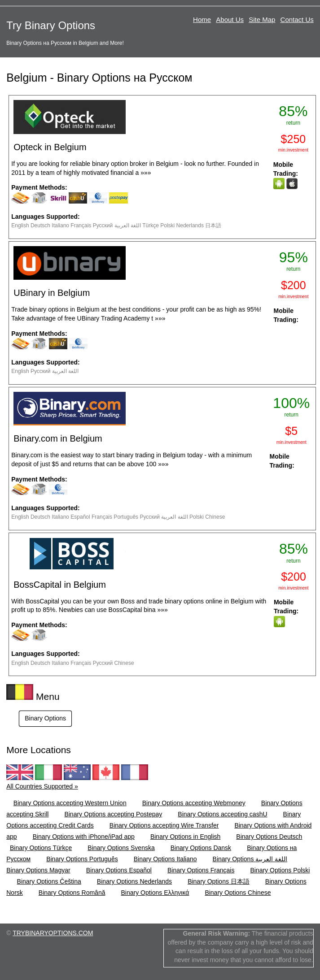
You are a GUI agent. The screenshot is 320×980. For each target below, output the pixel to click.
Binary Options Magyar (38, 870)
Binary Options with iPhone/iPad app (84, 837)
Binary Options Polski (280, 870)
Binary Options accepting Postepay (113, 814)
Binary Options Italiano (165, 859)
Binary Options (45, 718)
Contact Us (297, 20)
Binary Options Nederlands (134, 881)
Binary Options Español (119, 870)
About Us (230, 20)
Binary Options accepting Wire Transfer (164, 825)
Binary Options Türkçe (41, 848)
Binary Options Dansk (201, 848)
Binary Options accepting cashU (222, 814)
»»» (146, 173)
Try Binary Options (51, 25)
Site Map (262, 20)
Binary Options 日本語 (219, 881)
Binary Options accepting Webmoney (194, 803)
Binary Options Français (201, 870)
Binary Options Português (82, 859)
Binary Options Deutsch (269, 837)
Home (202, 20)
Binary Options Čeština (49, 881)
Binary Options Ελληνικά (155, 893)
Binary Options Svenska (121, 848)
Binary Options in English (185, 837)
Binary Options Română (72, 893)
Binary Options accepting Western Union (70, 803)
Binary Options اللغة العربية (250, 859)
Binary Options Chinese (238, 893)
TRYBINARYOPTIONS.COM (53, 933)
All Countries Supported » (42, 786)
